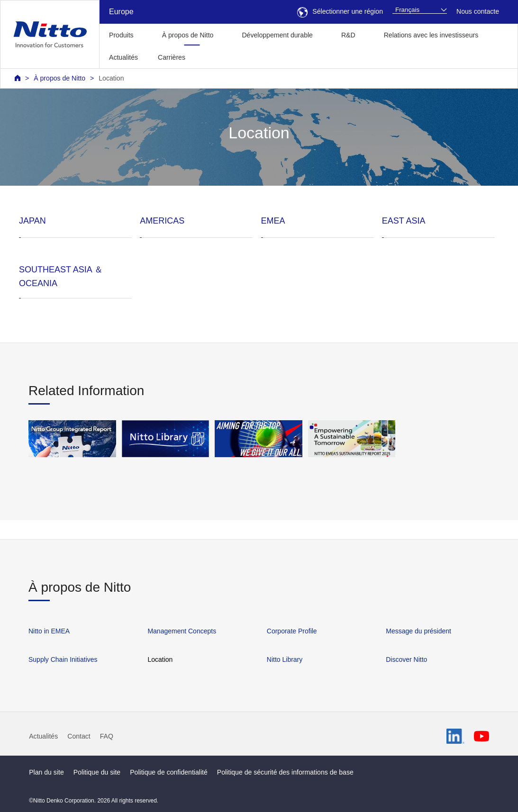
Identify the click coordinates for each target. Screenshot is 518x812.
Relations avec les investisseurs (431, 35)
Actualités (123, 57)
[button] (210, 56)
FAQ (107, 736)
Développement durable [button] (277, 35)
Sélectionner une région (340, 11)
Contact (79, 736)
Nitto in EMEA (49, 631)
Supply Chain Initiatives (63, 659)
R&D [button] (348, 35)
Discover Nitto (406, 659)
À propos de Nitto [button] (188, 35)
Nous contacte (478, 11)
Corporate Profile (292, 631)
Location (111, 78)
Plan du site (46, 772)
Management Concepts (182, 631)
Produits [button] (121, 35)
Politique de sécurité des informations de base (285, 772)
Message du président (418, 631)
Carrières (172, 57)
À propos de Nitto (59, 78)
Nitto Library (285, 659)
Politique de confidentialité (169, 772)
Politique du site (97, 772)
